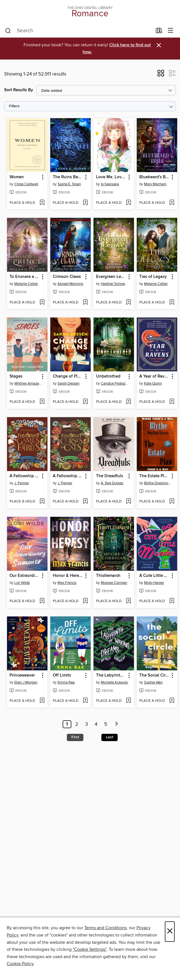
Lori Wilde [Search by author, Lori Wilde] (22, 583)
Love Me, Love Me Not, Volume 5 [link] (111, 177)
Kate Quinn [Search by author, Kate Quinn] (153, 383)
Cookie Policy (20, 964)
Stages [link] (16, 376)
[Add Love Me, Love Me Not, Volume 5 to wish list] (128, 203)
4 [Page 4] (96, 724)
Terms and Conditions (105, 928)
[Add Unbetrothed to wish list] (128, 402)
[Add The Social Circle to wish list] (172, 701)
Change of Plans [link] (68, 376)
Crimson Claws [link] (67, 277)
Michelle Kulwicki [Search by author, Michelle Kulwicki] (114, 682)
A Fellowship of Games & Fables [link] (25, 476)
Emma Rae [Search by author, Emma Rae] (66, 682)
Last (110, 737)
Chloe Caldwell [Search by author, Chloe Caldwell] (26, 184)
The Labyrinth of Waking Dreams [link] (111, 675)
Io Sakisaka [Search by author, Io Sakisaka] (110, 184)
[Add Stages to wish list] (42, 402)
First (75, 737)
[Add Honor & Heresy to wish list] (85, 601)
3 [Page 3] (86, 724)
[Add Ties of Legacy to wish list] (172, 303)
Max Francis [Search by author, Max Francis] (67, 583)
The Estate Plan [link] (154, 476)
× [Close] (170, 932)
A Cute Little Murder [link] (154, 576)
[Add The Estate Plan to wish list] (172, 502)
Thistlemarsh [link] (108, 576)
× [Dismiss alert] (159, 45)
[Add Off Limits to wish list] (85, 701)
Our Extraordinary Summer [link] (25, 576)
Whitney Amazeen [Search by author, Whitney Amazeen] (28, 383)
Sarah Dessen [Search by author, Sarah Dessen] (69, 383)
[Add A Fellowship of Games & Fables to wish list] (42, 502)
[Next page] (117, 724)
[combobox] (79, 31)
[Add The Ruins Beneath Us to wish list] (85, 203)
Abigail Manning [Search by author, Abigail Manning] (70, 284)
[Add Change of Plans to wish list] (85, 402)
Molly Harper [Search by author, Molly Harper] (154, 583)
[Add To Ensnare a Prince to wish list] (42, 303)
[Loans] (159, 32)
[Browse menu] (171, 31)
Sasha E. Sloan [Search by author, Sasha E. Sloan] (69, 184)
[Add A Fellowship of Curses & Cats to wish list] (85, 502)
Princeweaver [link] (22, 675)
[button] (161, 75)
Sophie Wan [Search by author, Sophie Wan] (153, 682)
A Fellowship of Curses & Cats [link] (68, 476)
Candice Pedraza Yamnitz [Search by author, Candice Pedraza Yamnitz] (114, 383)
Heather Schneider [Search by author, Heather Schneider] (114, 284)
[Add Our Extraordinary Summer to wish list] (42, 601)
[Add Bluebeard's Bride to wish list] (172, 203)
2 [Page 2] (77, 724)
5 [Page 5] (106, 724)
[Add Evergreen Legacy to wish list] (128, 303)
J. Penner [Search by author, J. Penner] (22, 483)
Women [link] (17, 177)
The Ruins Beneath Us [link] (68, 177)
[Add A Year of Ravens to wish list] (172, 402)
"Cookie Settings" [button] (90, 949)
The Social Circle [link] (154, 675)
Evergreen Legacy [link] (111, 277)
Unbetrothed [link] (108, 376)
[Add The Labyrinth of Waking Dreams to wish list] (128, 701)
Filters (14, 106)
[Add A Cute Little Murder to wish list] (172, 601)
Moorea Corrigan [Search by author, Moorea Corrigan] (114, 583)
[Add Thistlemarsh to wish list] (128, 601)
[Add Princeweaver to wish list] (42, 701)
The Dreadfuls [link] (110, 476)
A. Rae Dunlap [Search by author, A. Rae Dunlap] (112, 483)
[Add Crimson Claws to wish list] (85, 303)
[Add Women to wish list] (42, 203)
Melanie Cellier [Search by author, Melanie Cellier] (26, 284)
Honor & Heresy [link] (68, 576)
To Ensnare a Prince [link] (25, 277)
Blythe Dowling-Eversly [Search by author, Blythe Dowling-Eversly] (158, 483)
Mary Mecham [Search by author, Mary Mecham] (155, 184)
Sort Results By (19, 90)
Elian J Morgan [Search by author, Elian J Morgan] (26, 682)
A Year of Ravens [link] (154, 376)
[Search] (8, 31)
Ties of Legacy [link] (153, 277)
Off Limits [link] (62, 675)
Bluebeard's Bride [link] (154, 177)
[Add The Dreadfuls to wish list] (128, 502)
